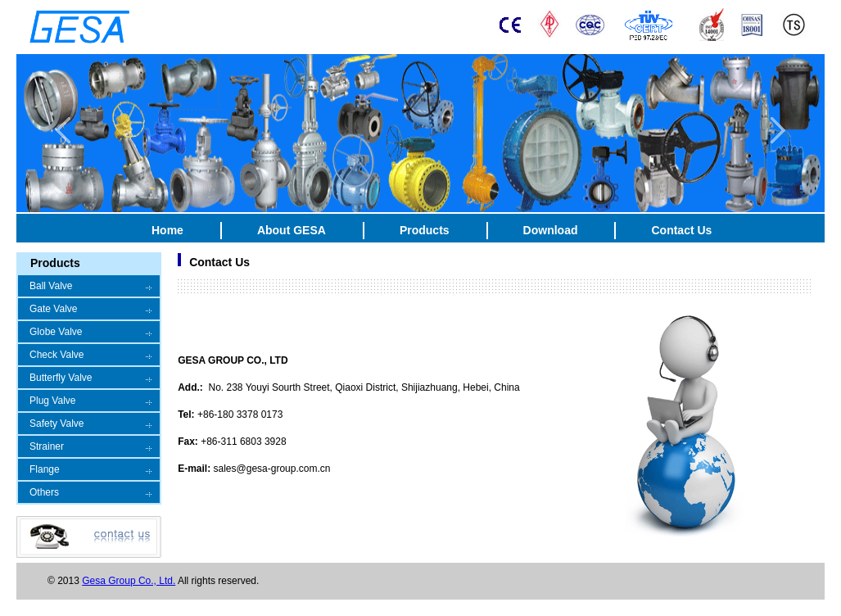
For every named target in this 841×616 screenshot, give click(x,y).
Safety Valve (57, 423)
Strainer (47, 446)
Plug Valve (52, 401)
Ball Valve (51, 286)
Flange (45, 469)
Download (551, 230)
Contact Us (681, 230)
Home (167, 230)
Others (44, 492)
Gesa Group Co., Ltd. (129, 581)
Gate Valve (53, 309)
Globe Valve (56, 332)
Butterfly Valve (61, 378)
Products (425, 230)
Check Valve (57, 355)
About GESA (292, 230)
